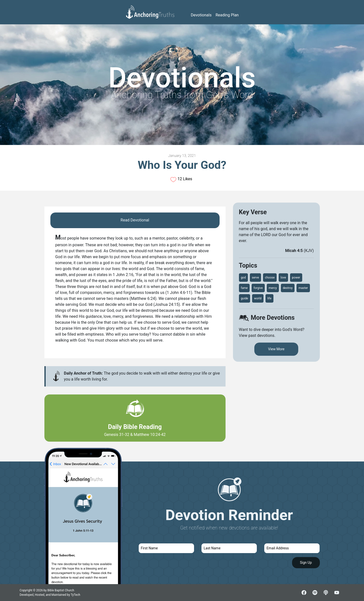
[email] (292, 548)
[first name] (166, 548)
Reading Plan (227, 15)
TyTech (75, 595)
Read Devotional (135, 220)
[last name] (229, 548)
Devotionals (201, 15)
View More (276, 349)
